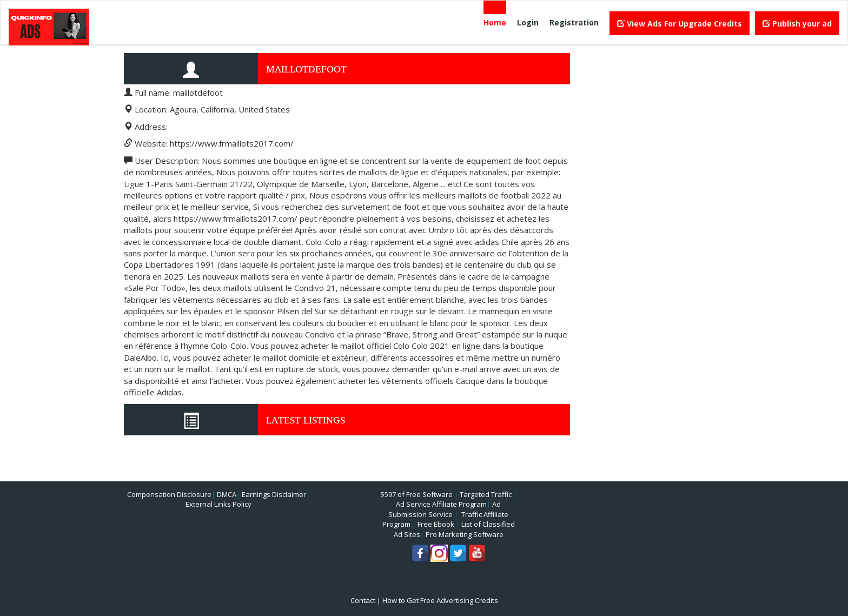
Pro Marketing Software (465, 534)
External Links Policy (218, 504)
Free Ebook (436, 524)
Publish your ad (797, 24)
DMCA (227, 494)
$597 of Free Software (416, 494)
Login (528, 22)
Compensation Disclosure (169, 494)
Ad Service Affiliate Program (441, 504)
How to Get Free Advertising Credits (440, 600)
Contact (363, 600)
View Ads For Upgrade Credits (680, 24)
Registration (574, 22)
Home (495, 22)
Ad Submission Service (445, 509)
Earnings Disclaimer (274, 494)
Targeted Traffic (486, 494)
